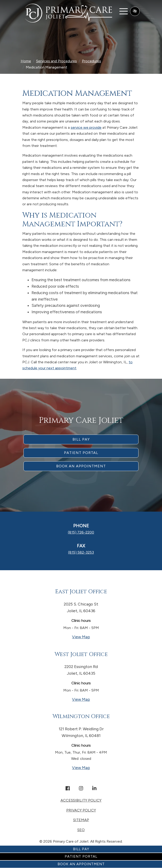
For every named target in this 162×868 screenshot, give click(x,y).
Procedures (91, 61)
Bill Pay (81, 849)
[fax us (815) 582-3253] (81, 552)
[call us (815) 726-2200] (81, 532)
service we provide (86, 127)
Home (26, 61)
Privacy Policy (81, 810)
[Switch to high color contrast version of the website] (135, 11)
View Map (99, 637)
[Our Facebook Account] (68, 789)
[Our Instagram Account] (81, 789)
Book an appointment (81, 466)
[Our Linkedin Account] (94, 789)
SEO (81, 830)
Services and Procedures (56, 61)
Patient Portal (81, 856)
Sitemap (81, 820)
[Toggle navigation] (124, 11)
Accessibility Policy (81, 800)
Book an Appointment (81, 864)
